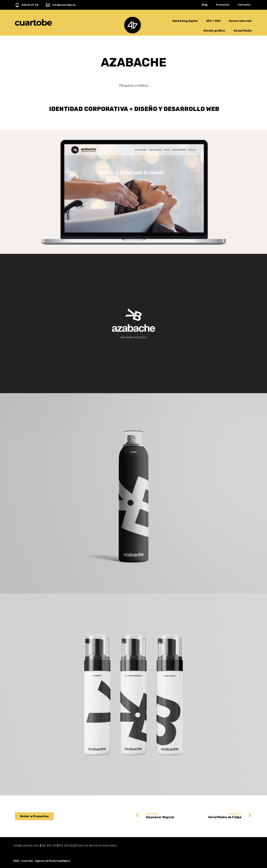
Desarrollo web (240, 21)
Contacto (244, 5)
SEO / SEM (213, 21)
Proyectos (223, 5)
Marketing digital (185, 21)
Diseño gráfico (214, 31)
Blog (205, 5)
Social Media (243, 31)
